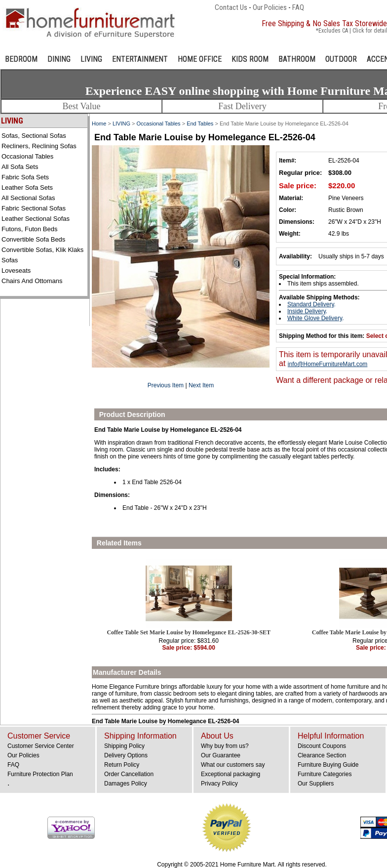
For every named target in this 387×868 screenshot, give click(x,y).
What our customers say (233, 765)
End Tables (200, 124)
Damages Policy (126, 784)
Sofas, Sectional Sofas (34, 136)
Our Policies (270, 7)
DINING (59, 59)
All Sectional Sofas (28, 198)
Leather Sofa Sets (27, 187)
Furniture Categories (325, 774)
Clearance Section (322, 755)
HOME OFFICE (200, 59)
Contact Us (231, 7)
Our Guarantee (221, 755)
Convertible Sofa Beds (33, 239)
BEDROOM (21, 59)
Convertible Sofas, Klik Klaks (42, 250)
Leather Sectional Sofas (36, 219)
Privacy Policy (219, 784)
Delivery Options (126, 755)
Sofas (10, 260)
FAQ (298, 7)
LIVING (91, 59)
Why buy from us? (225, 746)
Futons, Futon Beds (29, 229)
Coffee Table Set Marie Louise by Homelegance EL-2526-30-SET (189, 632)
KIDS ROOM (250, 59)
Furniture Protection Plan (40, 774)
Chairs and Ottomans (32, 281)
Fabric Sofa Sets (25, 177)
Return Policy (122, 765)
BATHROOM (297, 59)
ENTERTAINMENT (140, 59)
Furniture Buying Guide (328, 765)
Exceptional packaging (231, 774)
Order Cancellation (129, 774)
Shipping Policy (124, 746)
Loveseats (16, 270)
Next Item (201, 385)
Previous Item (166, 385)
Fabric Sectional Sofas (34, 208)
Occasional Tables (27, 156)
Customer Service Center (41, 746)
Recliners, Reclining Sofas (39, 146)
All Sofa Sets (20, 167)
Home (99, 124)
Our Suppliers (316, 784)
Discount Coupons (322, 746)
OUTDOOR (341, 59)
